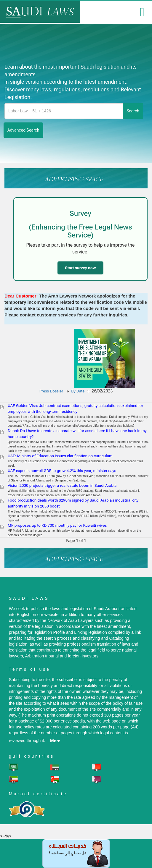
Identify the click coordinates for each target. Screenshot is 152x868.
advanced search (23, 130)
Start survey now (80, 268)
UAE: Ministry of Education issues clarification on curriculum (60, 456)
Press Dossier (51, 391)
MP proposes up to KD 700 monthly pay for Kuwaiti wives (57, 525)
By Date (78, 391)
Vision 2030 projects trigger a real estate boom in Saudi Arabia (62, 485)
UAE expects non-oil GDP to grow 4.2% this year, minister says (62, 471)
